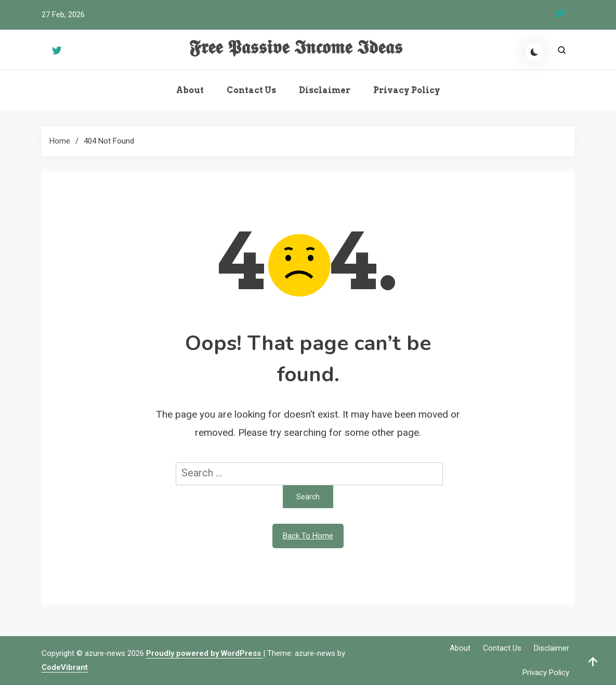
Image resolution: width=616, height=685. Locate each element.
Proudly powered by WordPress (205, 653)
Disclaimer (325, 90)
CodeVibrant (65, 667)
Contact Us (251, 90)
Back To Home (308, 536)
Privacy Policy (407, 90)
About (190, 90)
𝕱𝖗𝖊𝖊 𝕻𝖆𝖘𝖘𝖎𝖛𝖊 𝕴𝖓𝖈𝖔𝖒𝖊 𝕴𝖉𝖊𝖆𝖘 (296, 48)
